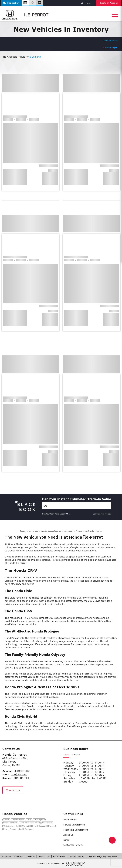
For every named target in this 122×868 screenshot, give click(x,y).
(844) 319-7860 (22, 771)
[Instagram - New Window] (14, 801)
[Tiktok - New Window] (21, 801)
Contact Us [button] (13, 790)
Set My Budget (110, 48)
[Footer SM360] (75, 864)
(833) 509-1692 (19, 775)
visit (76, 677)
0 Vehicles (35, 57)
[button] (11, 3)
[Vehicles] (77, 506)
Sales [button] (66, 755)
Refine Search (110, 41)
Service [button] (76, 755)
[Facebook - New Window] (6, 801)
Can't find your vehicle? (102, 514)
